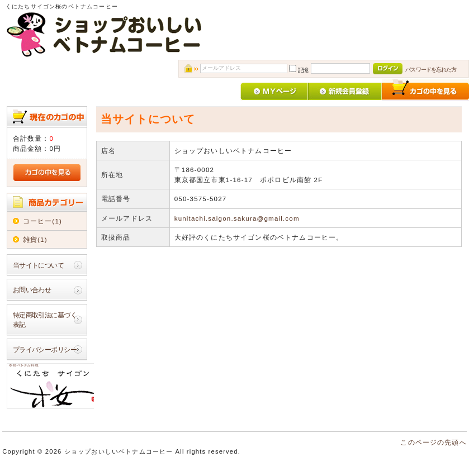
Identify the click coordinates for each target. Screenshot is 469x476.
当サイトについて (38, 265)
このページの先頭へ (433, 442)
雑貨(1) (35, 239)
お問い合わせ (32, 290)
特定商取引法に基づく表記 (45, 320)
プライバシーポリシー (45, 349)
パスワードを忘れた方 (431, 70)
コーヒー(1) (42, 221)
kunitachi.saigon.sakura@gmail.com (237, 218)
